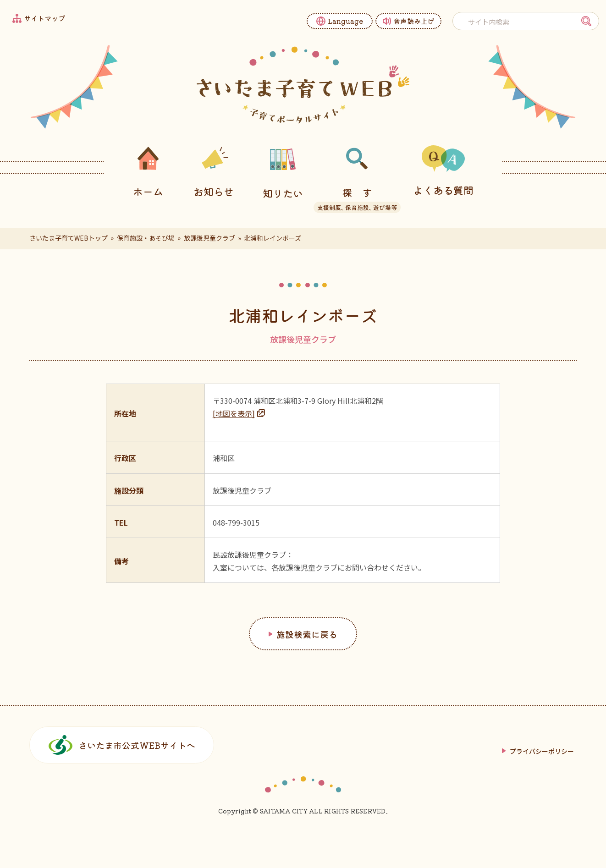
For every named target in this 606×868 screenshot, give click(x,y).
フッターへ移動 (0, 0)
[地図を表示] (234, 413)
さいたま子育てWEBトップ (69, 238)
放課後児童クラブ (209, 238)
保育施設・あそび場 (146, 238)
